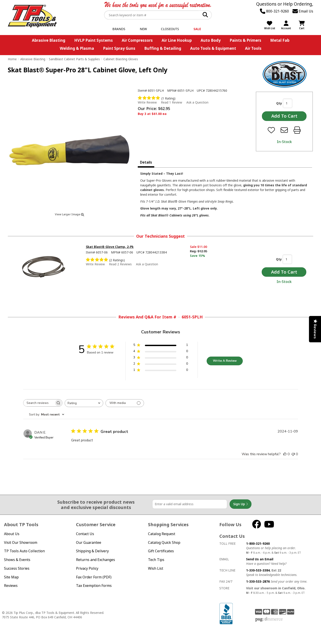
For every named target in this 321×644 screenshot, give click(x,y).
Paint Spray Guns (119, 48)
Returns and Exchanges (96, 560)
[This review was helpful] (285, 454)
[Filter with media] (125, 403)
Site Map (11, 577)
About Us (12, 534)
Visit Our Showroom (21, 542)
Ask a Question (197, 102)
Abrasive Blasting (49, 40)
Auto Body (211, 40)
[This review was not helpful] (293, 454)
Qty (279, 103)
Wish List (156, 568)
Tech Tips (156, 560)
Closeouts (170, 29)
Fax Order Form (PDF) (94, 577)
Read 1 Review (172, 102)
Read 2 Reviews (120, 264)
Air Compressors (137, 40)
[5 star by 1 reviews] (161, 346)
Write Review (147, 102)
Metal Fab (280, 40)
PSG (269, 619)
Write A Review (225, 361)
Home (12, 59)
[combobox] (84, 403)
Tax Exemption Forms (94, 586)
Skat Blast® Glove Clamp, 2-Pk (110, 247)
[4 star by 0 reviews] (161, 352)
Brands (119, 29)
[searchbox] (39, 403)
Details (146, 162)
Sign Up (241, 504)
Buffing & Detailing (163, 48)
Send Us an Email (260, 559)
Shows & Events (17, 560)
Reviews (11, 586)
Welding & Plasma (77, 48)
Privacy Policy (87, 568)
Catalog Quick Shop (164, 542)
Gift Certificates (161, 551)
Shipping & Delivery (92, 551)
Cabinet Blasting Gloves (121, 59)
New (143, 29)
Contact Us (85, 534)
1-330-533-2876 (258, 581)
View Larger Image (70, 214)
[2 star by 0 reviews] (161, 365)
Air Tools (253, 48)
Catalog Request (162, 534)
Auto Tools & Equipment (213, 48)
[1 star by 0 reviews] (161, 371)
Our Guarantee (89, 542)
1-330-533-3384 (258, 570)
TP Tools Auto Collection (24, 551)
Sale (197, 29)
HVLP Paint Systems (94, 40)
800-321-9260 (274, 11)
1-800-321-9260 (258, 543)
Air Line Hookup (177, 40)
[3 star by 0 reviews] (161, 358)
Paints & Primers (245, 40)
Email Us (303, 11)
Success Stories (17, 568)
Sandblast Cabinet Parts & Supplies (74, 59)
